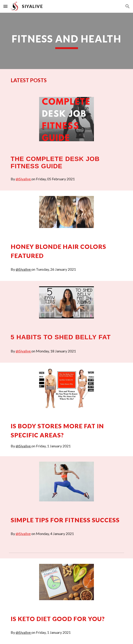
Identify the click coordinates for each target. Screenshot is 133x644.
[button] (5, 6)
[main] (66, 41)
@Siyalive (24, 179)
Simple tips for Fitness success (65, 520)
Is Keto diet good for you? (58, 619)
